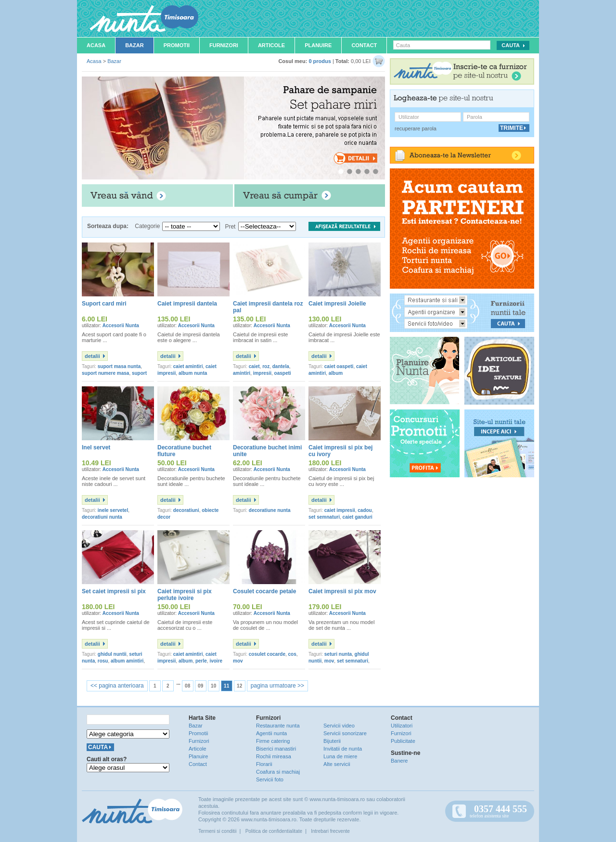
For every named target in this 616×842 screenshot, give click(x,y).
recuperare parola (416, 128)
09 (200, 686)
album (336, 373)
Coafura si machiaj (278, 772)
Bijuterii (332, 741)
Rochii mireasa (274, 756)
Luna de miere (340, 756)
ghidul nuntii (112, 654)
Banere (399, 761)
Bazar (135, 45)
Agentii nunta (271, 733)
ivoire (216, 661)
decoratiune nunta (270, 510)
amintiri (242, 373)
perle (201, 661)
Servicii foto (270, 779)
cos (292, 654)
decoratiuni (186, 510)
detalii (92, 356)
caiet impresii (340, 510)
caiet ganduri (358, 517)
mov (238, 661)
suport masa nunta (119, 366)
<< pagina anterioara (117, 686)
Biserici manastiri (276, 749)
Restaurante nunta (278, 726)
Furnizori (224, 45)
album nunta (193, 373)
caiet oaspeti (339, 366)
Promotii (177, 45)
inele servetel (113, 510)
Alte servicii (337, 764)
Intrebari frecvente (330, 831)
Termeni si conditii (217, 831)
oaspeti (283, 373)
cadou (365, 510)
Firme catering (273, 741)
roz (266, 366)
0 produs (320, 61)
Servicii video (339, 726)
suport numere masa (105, 373)
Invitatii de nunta (343, 749)
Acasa (96, 45)
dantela (281, 366)
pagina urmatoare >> (277, 686)
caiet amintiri (188, 366)
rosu (103, 661)
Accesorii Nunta (121, 325)
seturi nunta (338, 654)
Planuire (318, 45)
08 (187, 686)
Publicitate (403, 741)
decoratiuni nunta (102, 517)
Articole (271, 45)
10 (213, 686)
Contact (364, 45)
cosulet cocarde (267, 654)
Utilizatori (402, 726)
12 (239, 686)
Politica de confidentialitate (274, 831)
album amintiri (127, 661)
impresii (262, 373)
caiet (254, 366)
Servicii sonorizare (345, 733)
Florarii (264, 764)
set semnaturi (324, 517)
